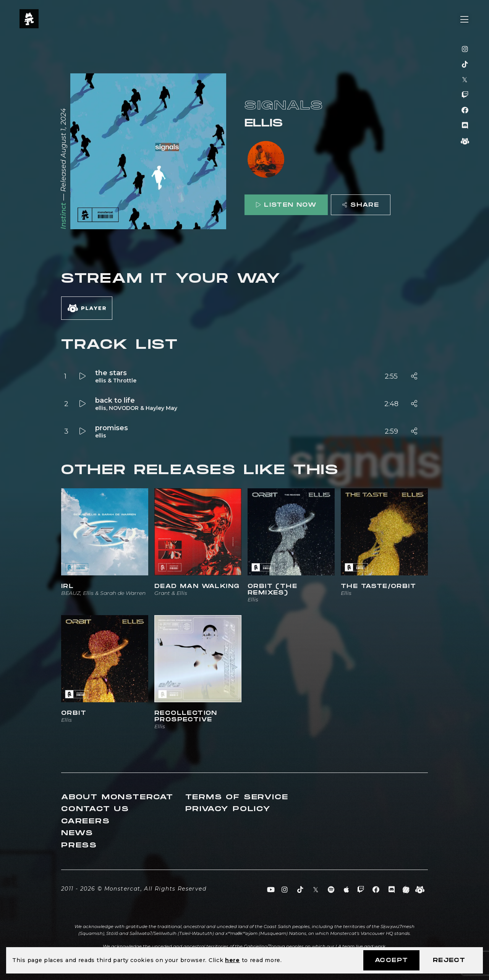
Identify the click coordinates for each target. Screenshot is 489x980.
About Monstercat (117, 797)
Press (79, 845)
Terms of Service (237, 797)
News (77, 833)
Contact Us (95, 809)
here (232, 960)
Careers (86, 821)
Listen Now (286, 205)
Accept (391, 960)
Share (361, 205)
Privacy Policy (228, 809)
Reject (449, 960)
